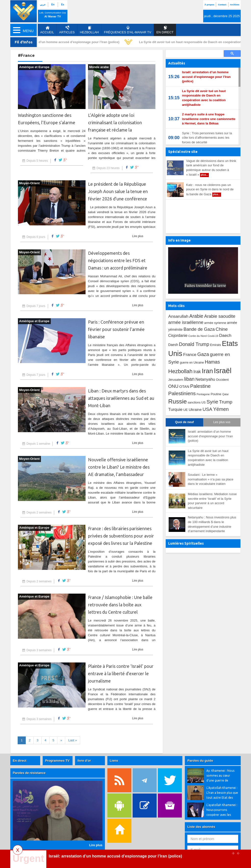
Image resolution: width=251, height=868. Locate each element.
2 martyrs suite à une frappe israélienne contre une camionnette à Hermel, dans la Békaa (209, 119)
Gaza (203, 354)
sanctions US (197, 403)
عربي (43, 5)
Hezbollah (89, 30)
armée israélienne (186, 322)
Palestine (201, 386)
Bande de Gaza (199, 329)
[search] (194, 54)
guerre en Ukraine (192, 363)
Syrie (212, 402)
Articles (67, 30)
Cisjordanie (178, 336)
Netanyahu (205, 379)
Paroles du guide (200, 761)
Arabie (196, 316)
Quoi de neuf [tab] (184, 422)
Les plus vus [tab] (222, 422)
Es (63, 5)
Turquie (175, 409)
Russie (177, 401)
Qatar (226, 394)
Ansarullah (178, 316)
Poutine (216, 394)
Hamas (212, 362)
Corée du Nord (197, 336)
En (53, 5)
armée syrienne (215, 323)
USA (207, 409)
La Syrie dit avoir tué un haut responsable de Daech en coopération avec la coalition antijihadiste (204, 98)
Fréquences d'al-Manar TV (128, 30)
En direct (20, 761)
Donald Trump (194, 344)
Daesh (173, 345)
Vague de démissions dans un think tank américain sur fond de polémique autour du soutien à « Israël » (211, 168)
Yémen (221, 409)
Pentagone (203, 394)
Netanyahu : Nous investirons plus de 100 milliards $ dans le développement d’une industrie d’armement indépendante (212, 524)
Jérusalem (176, 380)
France (190, 355)
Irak (197, 372)
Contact (222, 5)
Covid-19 (213, 336)
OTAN (184, 386)
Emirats (216, 345)
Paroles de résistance (29, 773)
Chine (222, 329)
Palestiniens (182, 393)
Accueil (47, 30)
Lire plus (138, 236)
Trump (226, 402)
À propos (209, 5)
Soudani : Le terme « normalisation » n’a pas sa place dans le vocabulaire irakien (211, 479)
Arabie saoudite (220, 316)
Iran (207, 371)
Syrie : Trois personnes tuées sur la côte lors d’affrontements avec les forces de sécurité (207, 138)
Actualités (177, 63)
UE (186, 410)
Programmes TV (57, 761)
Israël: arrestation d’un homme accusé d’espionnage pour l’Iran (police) (66, 42)
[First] (72, 740)
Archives (235, 5)
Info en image (179, 240)
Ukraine (195, 410)
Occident (222, 380)
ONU (173, 386)
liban (189, 379)
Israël (223, 371)
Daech (225, 335)
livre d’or (84, 761)
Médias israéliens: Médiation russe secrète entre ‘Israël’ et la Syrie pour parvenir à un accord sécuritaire (212, 501)
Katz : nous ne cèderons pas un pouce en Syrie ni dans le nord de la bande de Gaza (210, 190)
